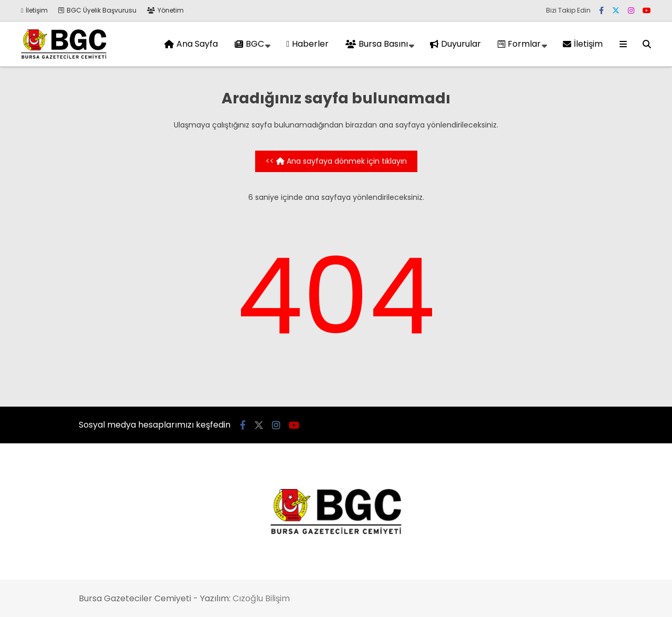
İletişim (34, 10)
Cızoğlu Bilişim (261, 598)
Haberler (307, 44)
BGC (249, 44)
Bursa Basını (377, 44)
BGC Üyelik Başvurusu (97, 10)
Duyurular (455, 44)
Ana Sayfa (191, 44)
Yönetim (165, 10)
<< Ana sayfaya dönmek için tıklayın (336, 161)
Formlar (519, 44)
